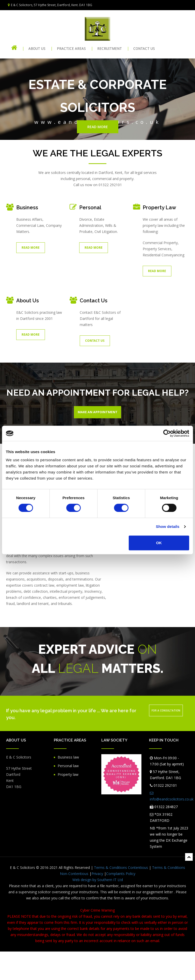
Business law (68, 786)
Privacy (97, 902)
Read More (31, 248)
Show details (168, 526)
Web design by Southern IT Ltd (98, 908)
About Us (37, 49)
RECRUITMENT (110, 49)
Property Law (159, 207)
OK (159, 543)
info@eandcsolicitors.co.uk (172, 825)
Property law (68, 803)
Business (27, 207)
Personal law (68, 794)
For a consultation (166, 739)
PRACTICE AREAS (71, 49)
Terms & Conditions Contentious (121, 896)
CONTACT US (144, 49)
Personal (90, 207)
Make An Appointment (98, 413)
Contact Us (94, 301)
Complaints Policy (121, 902)
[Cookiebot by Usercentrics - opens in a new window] (167, 433)
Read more (98, 127)
